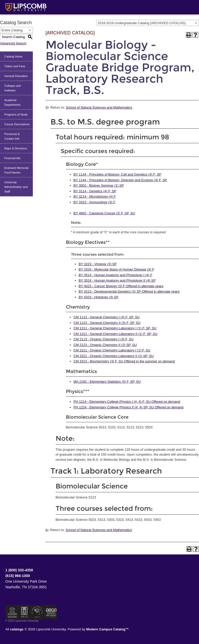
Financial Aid (12, 158)
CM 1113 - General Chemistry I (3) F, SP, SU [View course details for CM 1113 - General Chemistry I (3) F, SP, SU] (107, 317)
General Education (16, 76)
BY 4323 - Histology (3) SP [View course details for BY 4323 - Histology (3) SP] (99, 297)
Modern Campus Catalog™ (107, 629)
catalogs (17, 629)
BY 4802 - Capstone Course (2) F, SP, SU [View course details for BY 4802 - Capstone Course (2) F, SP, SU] (104, 213)
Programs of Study (16, 114)
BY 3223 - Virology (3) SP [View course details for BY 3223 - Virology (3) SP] (98, 264)
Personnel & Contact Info (12, 136)
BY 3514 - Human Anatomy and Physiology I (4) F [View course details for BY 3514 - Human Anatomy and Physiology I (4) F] (116, 275)
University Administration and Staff (16, 187)
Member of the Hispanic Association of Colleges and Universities (24, 612)
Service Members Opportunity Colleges (37, 612)
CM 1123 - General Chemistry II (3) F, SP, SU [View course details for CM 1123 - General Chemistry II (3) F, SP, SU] (107, 323)
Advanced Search (13, 43)
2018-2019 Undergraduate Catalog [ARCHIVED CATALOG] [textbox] (142, 23)
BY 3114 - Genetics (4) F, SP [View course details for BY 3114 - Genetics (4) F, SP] (95, 191)
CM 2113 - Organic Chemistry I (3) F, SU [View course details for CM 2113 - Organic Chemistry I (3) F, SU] (104, 339)
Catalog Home (13, 56)
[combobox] (147, 23)
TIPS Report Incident (51, 612)
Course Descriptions (17, 124)
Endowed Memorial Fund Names (16, 170)
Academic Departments (12, 102)
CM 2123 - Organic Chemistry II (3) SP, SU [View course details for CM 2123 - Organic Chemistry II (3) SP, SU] (105, 345)
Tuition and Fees (15, 66)
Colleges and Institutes (13, 88)
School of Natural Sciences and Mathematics (99, 107)
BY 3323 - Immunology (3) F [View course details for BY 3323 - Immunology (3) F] (94, 202)
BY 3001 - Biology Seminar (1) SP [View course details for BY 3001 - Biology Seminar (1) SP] (99, 185)
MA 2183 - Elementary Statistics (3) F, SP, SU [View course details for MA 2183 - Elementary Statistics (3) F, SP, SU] (107, 382)
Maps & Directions (16, 148)
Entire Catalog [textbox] (12, 30)
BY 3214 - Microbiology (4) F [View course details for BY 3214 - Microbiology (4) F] (95, 196)
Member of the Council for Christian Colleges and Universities (12, 612)
